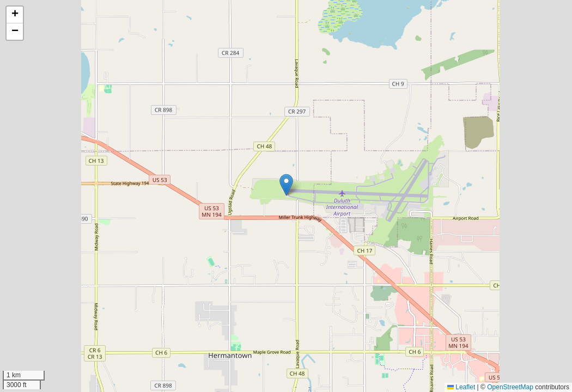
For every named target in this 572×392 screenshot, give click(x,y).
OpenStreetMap (510, 387)
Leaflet (461, 387)
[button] (286, 185)
